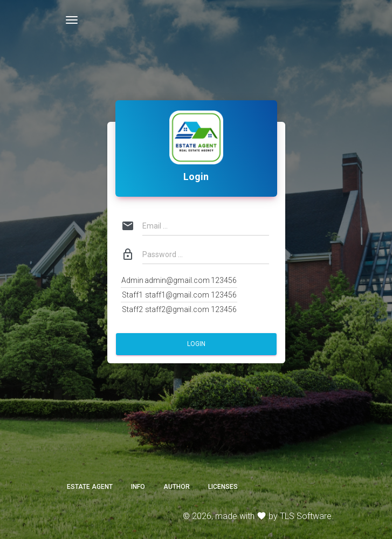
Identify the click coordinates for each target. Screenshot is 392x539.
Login (196, 344)
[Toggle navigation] (72, 20)
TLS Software (306, 516)
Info (138, 487)
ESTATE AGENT (90, 487)
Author (177, 487)
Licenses (223, 487)
